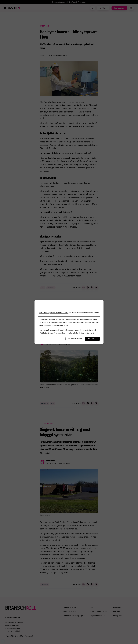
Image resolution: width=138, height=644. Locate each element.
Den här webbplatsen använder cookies (54, 313)
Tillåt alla (92, 339)
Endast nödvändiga (75, 339)
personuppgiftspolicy (58, 330)
